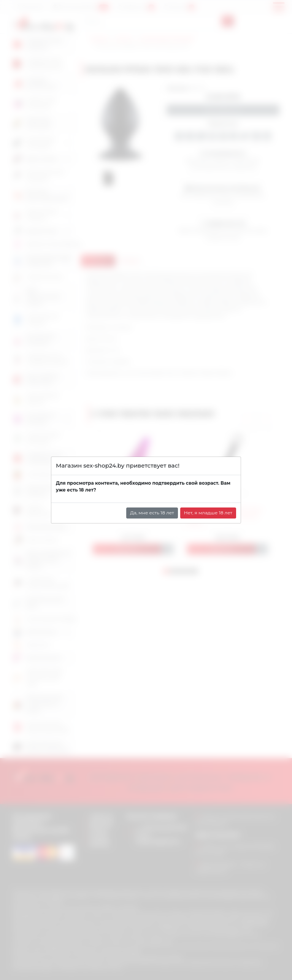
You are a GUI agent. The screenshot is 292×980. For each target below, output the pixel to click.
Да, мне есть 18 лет (152, 513)
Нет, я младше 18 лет (208, 513)
